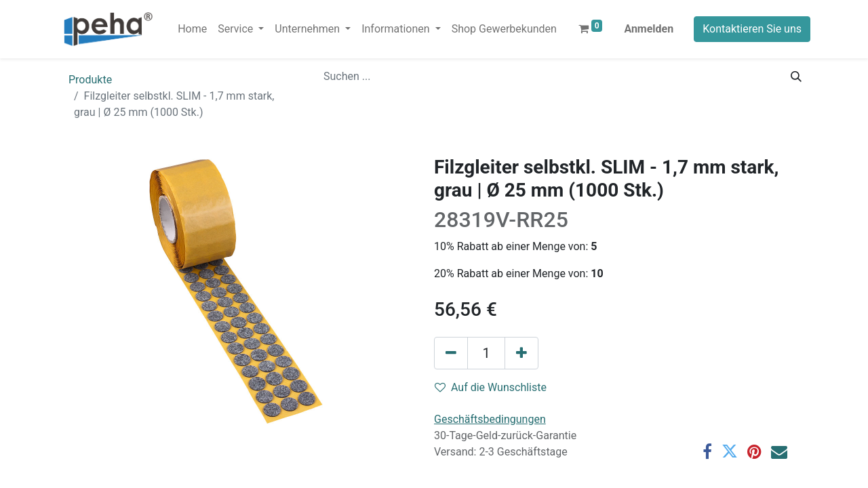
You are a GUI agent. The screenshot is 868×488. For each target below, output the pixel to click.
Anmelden (649, 29)
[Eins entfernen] (451, 353)
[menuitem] (192, 29)
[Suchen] (796, 77)
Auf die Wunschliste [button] (491, 387)
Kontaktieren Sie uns (752, 29)
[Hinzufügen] (521, 353)
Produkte (90, 80)
